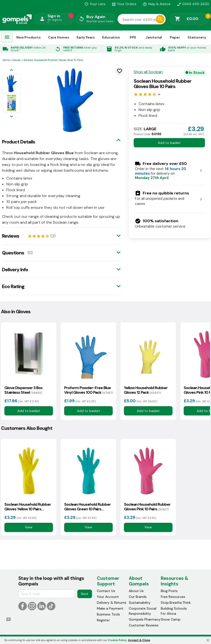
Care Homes (59, 37)
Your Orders (124, 4)
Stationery (197, 37)
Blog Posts (169, 591)
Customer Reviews (144, 625)
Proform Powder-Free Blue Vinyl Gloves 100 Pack (88, 390)
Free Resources (173, 597)
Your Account (108, 597)
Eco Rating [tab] (13, 286)
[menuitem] (7, 38)
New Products (29, 37)
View (29, 527)
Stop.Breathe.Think (176, 603)
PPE (133, 37)
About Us (136, 591)
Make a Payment (110, 608)
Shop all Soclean (148, 72)
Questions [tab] (13, 253)
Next (85, 594)
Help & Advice (157, 4)
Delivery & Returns (112, 603)
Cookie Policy (117, 640)
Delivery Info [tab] (15, 270)
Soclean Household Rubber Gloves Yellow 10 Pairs (28, 507)
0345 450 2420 (193, 4)
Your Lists (95, 4)
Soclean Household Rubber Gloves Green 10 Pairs (87, 507)
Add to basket (169, 143)
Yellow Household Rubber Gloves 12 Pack (146, 390)
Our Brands (138, 597)
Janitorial (154, 37)
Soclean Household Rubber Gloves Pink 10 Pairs (147, 507)
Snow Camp (171, 619)
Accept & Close (139, 640)
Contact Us (106, 591)
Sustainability (140, 603)
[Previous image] (11, 70)
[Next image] (11, 117)
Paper (175, 37)
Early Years (86, 37)
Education (111, 37)
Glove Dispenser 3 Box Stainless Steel (23, 390)
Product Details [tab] (19, 142)
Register (103, 620)
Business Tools (108, 614)
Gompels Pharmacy (145, 619)
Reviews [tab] (11, 236)
